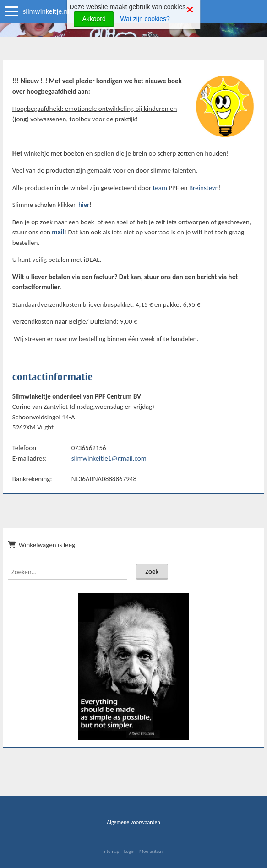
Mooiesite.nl (151, 851)
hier (84, 205)
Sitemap (111, 851)
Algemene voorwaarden (133, 822)
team (160, 188)
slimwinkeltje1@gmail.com (109, 458)
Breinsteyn (204, 188)
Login (129, 851)
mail (58, 232)
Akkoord (94, 19)
